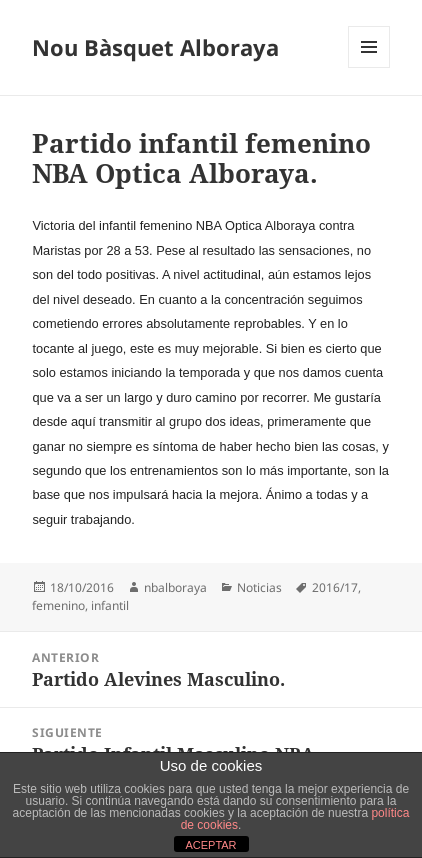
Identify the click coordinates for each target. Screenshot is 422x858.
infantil (110, 605)
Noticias (259, 587)
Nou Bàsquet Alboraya (155, 47)
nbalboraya (175, 587)
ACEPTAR (210, 845)
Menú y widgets (369, 67)
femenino (58, 605)
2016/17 (335, 587)
